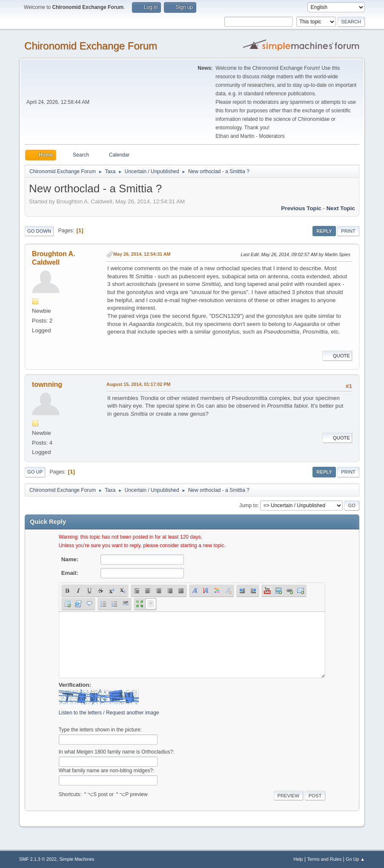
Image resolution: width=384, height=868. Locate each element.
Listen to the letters (80, 713)
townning (47, 384)
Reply (324, 231)
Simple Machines (77, 859)
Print (348, 231)
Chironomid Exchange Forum (91, 46)
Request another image (133, 713)
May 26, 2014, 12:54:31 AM (142, 254)
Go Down (39, 231)
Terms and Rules (324, 859)
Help (298, 859)
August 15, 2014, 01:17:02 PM (138, 384)
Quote (337, 356)
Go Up (35, 472)
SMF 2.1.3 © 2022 (38, 859)
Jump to (248, 505)
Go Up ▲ (355, 859)
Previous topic (301, 208)
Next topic (341, 208)
